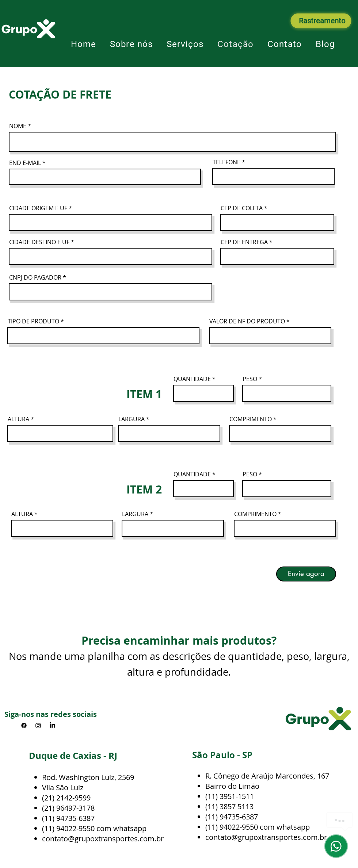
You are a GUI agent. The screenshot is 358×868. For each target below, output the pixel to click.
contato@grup (229, 837)
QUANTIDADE (192, 379)
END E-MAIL (25, 163)
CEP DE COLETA (242, 208)
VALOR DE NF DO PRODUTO (247, 321)
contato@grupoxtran (77, 839)
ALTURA (18, 419)
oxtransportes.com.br (290, 837)
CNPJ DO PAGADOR (35, 277)
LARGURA (132, 419)
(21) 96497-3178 (68, 808)
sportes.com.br (138, 839)
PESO (250, 379)
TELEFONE (226, 162)
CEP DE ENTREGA (244, 242)
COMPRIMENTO (251, 419)
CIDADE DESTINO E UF (39, 242)
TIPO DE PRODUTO (33, 321)
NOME (18, 126)
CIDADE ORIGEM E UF (38, 208)
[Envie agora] (306, 574)
